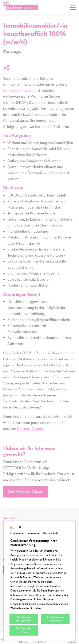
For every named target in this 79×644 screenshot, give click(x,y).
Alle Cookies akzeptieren (23, 619)
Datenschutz (51, 533)
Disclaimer (17, 533)
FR (19, 527)
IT (26, 527)
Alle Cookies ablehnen (23, 630)
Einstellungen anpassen (55, 619)
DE (12, 527)
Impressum (33, 533)
